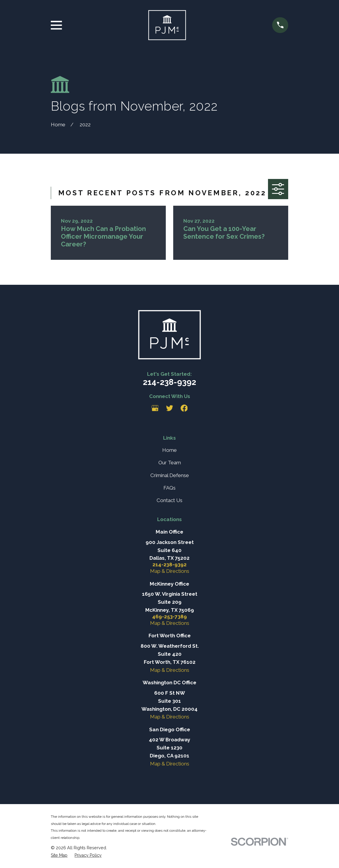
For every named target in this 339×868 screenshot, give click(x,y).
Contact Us (169, 500)
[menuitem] (59, 855)
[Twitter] (170, 408)
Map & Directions (170, 571)
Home (169, 450)
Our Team (170, 463)
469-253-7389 (169, 617)
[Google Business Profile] (155, 408)
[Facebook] (184, 408)
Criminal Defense (170, 475)
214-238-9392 (169, 382)
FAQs (169, 488)
